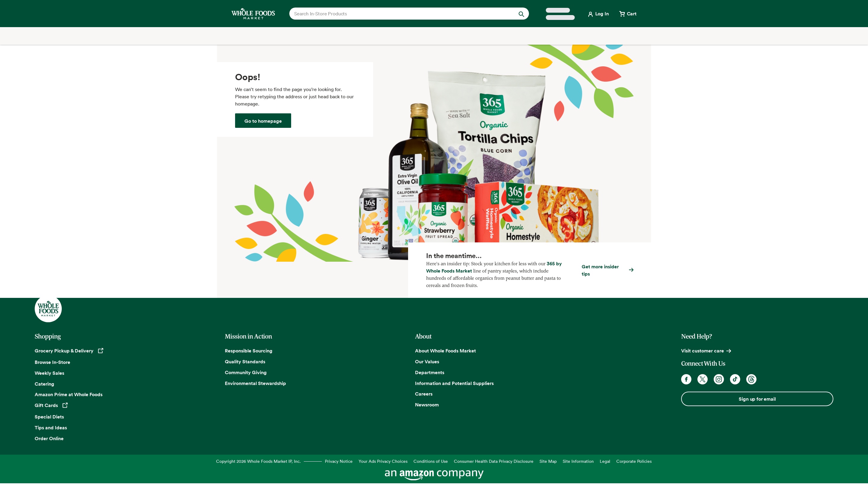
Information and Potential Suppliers (454, 383)
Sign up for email (757, 399)
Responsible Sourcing (249, 351)
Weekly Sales (49, 373)
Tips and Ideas (51, 428)
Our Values (427, 361)
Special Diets (49, 417)
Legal (605, 461)
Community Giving (246, 372)
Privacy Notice (339, 461)
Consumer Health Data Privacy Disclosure (494, 461)
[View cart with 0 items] (627, 14)
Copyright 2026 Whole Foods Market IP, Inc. (258, 461)
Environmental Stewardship (255, 383)
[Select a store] (560, 14)
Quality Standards (245, 361)
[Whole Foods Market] (253, 14)
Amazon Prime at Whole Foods (69, 394)
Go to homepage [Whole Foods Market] (263, 121)
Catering (44, 384)
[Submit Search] (521, 14)
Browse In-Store (52, 362)
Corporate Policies (634, 461)
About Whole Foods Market (445, 351)
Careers (424, 394)
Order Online (49, 438)
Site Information (578, 461)
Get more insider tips (600, 270)
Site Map (548, 461)
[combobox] (398, 14)
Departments (430, 372)
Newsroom (427, 405)
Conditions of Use (431, 461)
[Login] (598, 14)
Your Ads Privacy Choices (383, 461)
